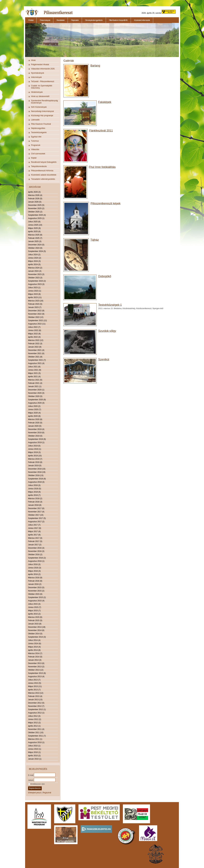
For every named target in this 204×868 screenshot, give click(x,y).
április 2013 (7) (34, 690)
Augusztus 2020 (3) (36, 403)
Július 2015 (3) (34, 604)
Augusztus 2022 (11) (37, 324)
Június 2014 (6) (35, 644)
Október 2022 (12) (36, 317)
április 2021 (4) (34, 377)
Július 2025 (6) (34, 222)
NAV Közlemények (39, 107)
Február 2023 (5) (35, 304)
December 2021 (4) (36, 350)
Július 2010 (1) (34, 746)
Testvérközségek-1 (110, 305)
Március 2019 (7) (35, 459)
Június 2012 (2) (35, 719)
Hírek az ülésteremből (40, 96)
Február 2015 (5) (35, 620)
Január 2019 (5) (35, 466)
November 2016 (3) (36, 551)
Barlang (95, 66)
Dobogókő (105, 276)
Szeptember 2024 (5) (37, 251)
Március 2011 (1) (35, 739)
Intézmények (36, 77)
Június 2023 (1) (35, 291)
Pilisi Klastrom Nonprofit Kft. (118, 20)
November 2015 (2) (36, 591)
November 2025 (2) (36, 208)
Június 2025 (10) (35, 225)
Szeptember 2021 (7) (37, 360)
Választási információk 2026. (43, 69)
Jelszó (31, 780)
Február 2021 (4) (35, 383)
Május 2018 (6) (34, 492)
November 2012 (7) (36, 706)
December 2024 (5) (36, 245)
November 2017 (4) (36, 512)
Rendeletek (60, 20)
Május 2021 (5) (34, 373)
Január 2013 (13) (35, 700)
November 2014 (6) (36, 630)
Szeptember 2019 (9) (37, 439)
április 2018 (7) (34, 495)
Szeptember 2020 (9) (37, 400)
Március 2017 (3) (35, 538)
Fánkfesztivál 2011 (101, 131)
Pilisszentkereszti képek (106, 203)
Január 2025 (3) (35, 241)
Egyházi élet (36, 137)
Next (179, 42)
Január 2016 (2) (35, 584)
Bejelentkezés (35, 788)
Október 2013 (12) (36, 670)
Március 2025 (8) (35, 235)
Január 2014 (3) (35, 660)
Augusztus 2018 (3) (36, 482)
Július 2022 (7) (34, 327)
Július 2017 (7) (34, 525)
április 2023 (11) (35, 297)
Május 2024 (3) (34, 261)
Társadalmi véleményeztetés (43, 179)
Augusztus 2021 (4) (36, 363)
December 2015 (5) (36, 588)
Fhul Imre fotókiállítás (102, 167)
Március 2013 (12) (36, 693)
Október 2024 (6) (35, 248)
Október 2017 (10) (36, 515)
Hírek (33, 60)
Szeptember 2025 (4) (37, 215)
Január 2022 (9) (35, 347)
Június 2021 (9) (35, 370)
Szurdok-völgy (107, 331)
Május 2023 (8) (34, 294)
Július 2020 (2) (34, 406)
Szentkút (104, 359)
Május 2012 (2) (34, 723)
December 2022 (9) (36, 311)
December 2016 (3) (36, 548)
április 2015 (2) (34, 614)
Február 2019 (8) (35, 462)
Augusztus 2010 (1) (36, 742)
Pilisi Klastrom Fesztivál (41, 124)
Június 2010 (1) (35, 749)
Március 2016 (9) (35, 578)
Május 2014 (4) (34, 647)
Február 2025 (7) (35, 238)
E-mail (31, 775)
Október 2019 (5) (35, 436)
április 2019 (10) (35, 456)
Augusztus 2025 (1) (36, 218)
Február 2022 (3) (35, 344)
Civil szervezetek (38, 154)
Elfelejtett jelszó (35, 793)
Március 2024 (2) (35, 268)
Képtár (34, 158)
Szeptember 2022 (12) (37, 321)
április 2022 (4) (34, 337)
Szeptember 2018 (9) (37, 479)
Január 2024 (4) (35, 271)
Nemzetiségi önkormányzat (42, 111)
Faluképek (105, 102)
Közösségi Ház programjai (42, 116)
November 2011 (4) (36, 729)
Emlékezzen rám (36, 784)
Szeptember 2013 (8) (37, 673)
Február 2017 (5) (35, 541)
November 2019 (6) (36, 433)
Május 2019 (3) (34, 452)
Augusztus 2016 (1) (36, 561)
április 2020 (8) (34, 416)
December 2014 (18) (37, 627)
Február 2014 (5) (35, 657)
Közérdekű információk (142, 20)
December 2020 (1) (36, 390)
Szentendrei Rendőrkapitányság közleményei (44, 102)
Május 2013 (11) (35, 686)
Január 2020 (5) (35, 426)
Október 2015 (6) (35, 594)
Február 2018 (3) (35, 502)
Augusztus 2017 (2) (36, 522)
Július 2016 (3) (34, 564)
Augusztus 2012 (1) (36, 713)
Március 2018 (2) (35, 499)
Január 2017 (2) (35, 545)
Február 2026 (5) (35, 199)
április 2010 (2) (34, 756)
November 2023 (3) (36, 274)
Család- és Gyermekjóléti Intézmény (42, 87)
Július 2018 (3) (34, 485)
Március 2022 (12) (36, 340)
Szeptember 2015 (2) (37, 597)
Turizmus (35, 141)
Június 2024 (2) (35, 258)
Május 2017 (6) (34, 531)
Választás (35, 149)
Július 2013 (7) (34, 680)
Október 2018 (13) (36, 475)
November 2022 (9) (36, 314)
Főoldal (31, 20)
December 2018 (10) (37, 469)
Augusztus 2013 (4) (36, 677)
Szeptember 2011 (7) (37, 736)
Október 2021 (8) (35, 357)
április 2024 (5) (34, 264)
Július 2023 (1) (34, 288)
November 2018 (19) (37, 472)
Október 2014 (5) (35, 634)
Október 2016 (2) (35, 555)
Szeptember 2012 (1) (37, 709)
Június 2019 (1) (35, 449)
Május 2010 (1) (34, 752)
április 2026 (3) (34, 192)
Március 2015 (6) (35, 617)
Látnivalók (35, 120)
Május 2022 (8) (34, 334)
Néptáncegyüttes (38, 128)
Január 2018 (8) (35, 505)
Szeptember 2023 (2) (37, 281)
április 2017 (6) (34, 535)
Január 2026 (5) (35, 202)
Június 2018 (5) (35, 489)
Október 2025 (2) (35, 212)
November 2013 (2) (36, 667)
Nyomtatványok (38, 73)
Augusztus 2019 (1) (36, 442)
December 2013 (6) (36, 663)
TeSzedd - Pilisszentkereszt (43, 81)
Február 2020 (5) (35, 423)
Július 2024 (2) (34, 255)
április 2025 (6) (34, 232)
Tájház (95, 240)
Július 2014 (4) (34, 640)
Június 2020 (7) (35, 410)
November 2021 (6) (36, 353)
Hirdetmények (37, 92)
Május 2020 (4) (34, 413)
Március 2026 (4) (35, 195)
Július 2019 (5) (34, 446)
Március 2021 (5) (35, 380)
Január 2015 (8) (35, 624)
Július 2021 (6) (34, 367)
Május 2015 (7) (34, 611)
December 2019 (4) (36, 429)
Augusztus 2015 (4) (36, 601)
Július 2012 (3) (34, 716)
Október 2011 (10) (36, 733)
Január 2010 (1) (35, 759)
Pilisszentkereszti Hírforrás (42, 171)
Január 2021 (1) (35, 386)
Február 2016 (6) (35, 581)
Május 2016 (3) (34, 571)
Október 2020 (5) (35, 396)
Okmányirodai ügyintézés (94, 20)
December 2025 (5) (36, 205)
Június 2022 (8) (35, 330)
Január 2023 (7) (35, 307)
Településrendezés (39, 166)
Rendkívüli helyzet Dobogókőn (44, 162)
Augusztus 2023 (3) (36, 284)
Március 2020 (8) (35, 419)
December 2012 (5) (36, 703)
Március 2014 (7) (35, 653)
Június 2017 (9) (35, 528)
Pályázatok (75, 20)
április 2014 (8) (34, 650)
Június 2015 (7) (35, 607)
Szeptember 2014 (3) (37, 637)
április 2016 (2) (34, 574)
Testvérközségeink (39, 132)
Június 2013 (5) (35, 683)
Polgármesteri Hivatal (40, 65)
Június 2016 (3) (35, 568)
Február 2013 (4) (35, 696)
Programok (36, 145)
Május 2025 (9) (34, 228)
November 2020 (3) (36, 393)
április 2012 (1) (34, 726)
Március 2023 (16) (36, 301)
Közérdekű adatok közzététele (44, 175)
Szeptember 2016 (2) (37, 558)
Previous (25, 42)
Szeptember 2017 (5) (37, 518)
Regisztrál (47, 793)
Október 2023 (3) (35, 278)
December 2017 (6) (36, 508)
